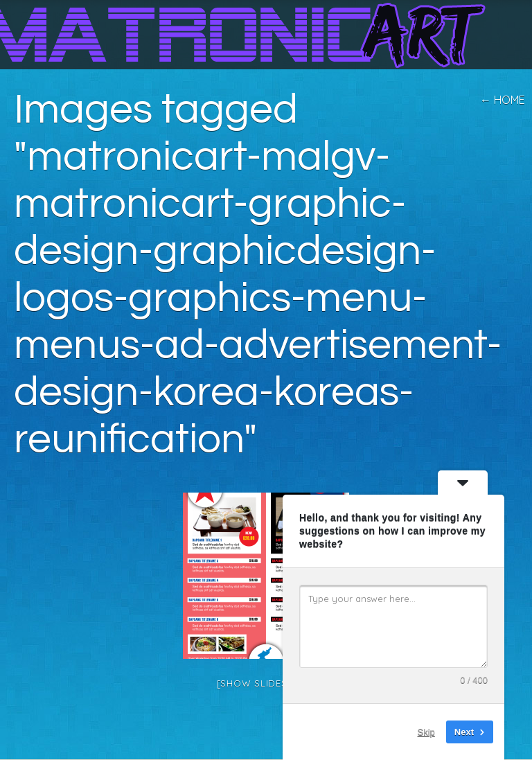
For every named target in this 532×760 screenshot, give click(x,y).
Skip (426, 732)
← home (503, 100)
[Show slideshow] (266, 683)
